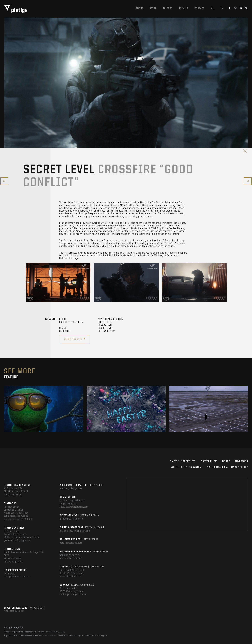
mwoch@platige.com (14, 611)
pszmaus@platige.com (71, 558)
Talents (168, 8)
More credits (75, 339)
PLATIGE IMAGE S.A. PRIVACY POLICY (227, 467)
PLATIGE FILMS (209, 461)
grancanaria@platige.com (17, 540)
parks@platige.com (69, 555)
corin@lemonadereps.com (17, 577)
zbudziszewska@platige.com (74, 507)
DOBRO (226, 461)
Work (153, 8)
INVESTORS (242, 461)
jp (222, 9)
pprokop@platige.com (71, 489)
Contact (199, 8)
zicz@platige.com (68, 504)
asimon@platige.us (14, 510)
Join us (183, 8)
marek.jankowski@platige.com (75, 531)
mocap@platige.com (70, 576)
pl (212, 9)
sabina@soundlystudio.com (74, 595)
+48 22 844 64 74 (13, 495)
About (140, 8)
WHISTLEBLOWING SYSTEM (186, 467)
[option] (58, 282)
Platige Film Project (183, 461)
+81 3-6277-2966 (12, 559)
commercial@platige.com (72, 501)
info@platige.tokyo (14, 562)
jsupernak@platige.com (72, 519)
